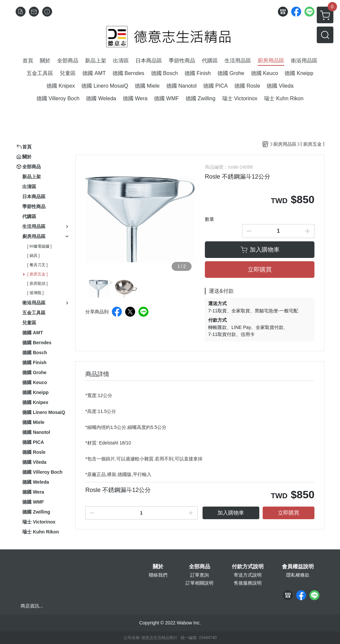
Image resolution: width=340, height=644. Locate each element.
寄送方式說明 (248, 575)
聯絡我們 (158, 575)
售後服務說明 (248, 583)
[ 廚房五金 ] (37, 274)
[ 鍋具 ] (33, 256)
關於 (158, 567)
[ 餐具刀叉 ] (37, 265)
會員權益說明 (298, 567)
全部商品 (200, 567)
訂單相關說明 (200, 583)
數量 (210, 219)
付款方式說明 (248, 567)
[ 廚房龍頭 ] (37, 283)
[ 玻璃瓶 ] (35, 293)
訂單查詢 (200, 575)
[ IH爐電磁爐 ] (39, 246)
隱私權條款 (298, 575)
